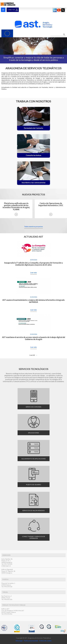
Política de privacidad (31, 641)
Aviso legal (19, 641)
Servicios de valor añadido (34, 510)
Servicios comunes (33, 407)
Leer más (34, 273)
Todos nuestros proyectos (34, 226)
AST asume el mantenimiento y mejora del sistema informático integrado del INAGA (33, 301)
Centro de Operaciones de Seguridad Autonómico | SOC (51, 204)
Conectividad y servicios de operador (34, 537)
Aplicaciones (33, 433)
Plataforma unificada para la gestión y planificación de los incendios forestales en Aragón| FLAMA (16, 206)
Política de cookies (45, 641)
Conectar (11, 10)
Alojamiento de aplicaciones (33, 459)
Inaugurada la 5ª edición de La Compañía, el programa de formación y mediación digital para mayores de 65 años (34, 264)
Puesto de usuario (34, 485)
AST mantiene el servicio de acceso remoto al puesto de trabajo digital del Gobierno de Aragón (34, 338)
